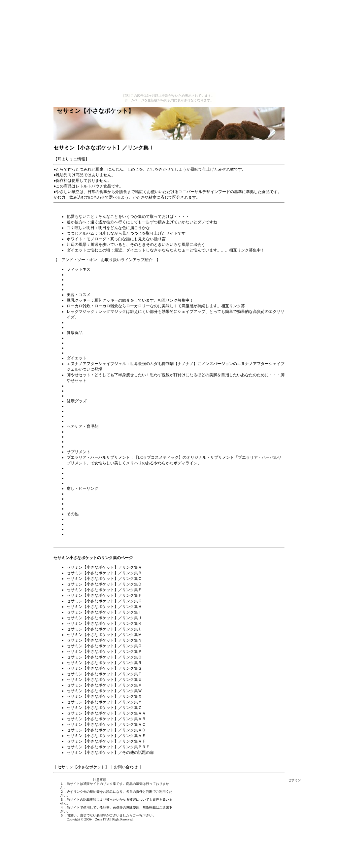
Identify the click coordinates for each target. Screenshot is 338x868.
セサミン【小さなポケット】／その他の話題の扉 (110, 752)
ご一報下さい (143, 815)
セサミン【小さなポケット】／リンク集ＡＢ (106, 719)
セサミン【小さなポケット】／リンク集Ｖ (104, 685)
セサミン (294, 780)
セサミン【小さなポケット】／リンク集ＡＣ (106, 724)
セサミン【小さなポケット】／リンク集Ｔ (104, 674)
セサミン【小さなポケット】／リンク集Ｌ (104, 629)
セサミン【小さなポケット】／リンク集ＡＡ (106, 713)
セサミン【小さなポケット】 (83, 767)
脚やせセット (79, 375)
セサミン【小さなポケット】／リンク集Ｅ (104, 590)
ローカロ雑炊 (79, 306)
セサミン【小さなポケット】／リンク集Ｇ (104, 601)
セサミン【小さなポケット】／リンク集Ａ (104, 567)
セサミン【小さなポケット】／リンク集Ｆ (104, 595)
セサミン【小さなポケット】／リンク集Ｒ (104, 663)
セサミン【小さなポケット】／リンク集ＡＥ (106, 736)
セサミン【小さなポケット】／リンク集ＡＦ (106, 741)
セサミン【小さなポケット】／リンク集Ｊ (104, 618)
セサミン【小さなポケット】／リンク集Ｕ (104, 680)
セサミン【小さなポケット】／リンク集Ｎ (104, 640)
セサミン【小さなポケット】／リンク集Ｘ (104, 696)
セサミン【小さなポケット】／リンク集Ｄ (104, 584)
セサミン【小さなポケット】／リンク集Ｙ (104, 702)
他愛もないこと (81, 217)
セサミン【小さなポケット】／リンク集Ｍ (104, 635)
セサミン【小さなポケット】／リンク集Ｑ (104, 657)
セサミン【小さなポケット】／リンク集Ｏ (104, 646)
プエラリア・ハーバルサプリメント (98, 457)
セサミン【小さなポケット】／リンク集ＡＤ (106, 730)
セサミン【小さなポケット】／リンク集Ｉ (104, 612)
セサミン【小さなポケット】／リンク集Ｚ (104, 708)
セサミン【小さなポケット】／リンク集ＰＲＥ (108, 747)
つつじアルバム (81, 233)
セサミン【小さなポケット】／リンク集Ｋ (104, 623)
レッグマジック (81, 312)
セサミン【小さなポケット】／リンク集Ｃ (104, 579)
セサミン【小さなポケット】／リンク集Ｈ (104, 607)
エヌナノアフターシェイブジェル (96, 364)
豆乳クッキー (79, 300)
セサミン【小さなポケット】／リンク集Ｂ (104, 573)
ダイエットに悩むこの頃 (88, 250)
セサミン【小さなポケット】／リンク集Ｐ (104, 651)
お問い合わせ (126, 767)
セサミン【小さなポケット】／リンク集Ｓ (104, 668)
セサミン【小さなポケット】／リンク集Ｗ (104, 691)
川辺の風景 (77, 245)
